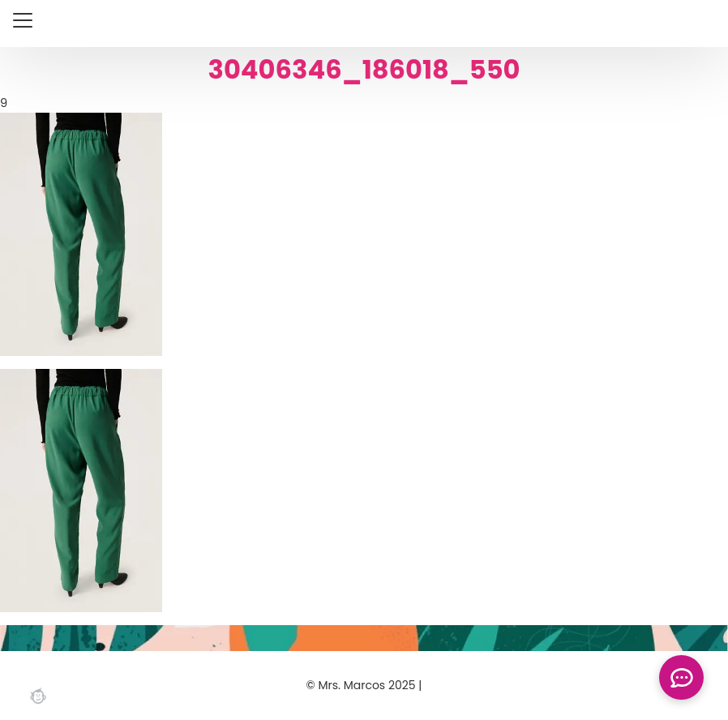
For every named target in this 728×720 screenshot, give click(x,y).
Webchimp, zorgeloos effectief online (38, 696)
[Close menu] (23, 20)
